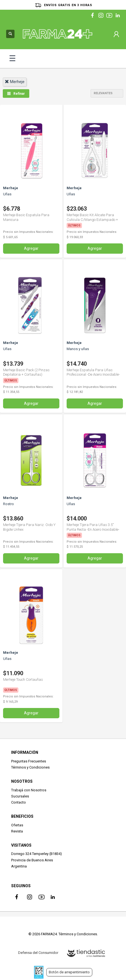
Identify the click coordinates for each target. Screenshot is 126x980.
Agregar (31, 248)
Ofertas (17, 825)
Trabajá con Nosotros (29, 790)
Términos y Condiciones (30, 767)
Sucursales (20, 796)
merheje (15, 82)
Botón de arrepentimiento (69, 972)
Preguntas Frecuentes (29, 761)
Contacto (19, 802)
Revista (17, 831)
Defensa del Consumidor (38, 953)
